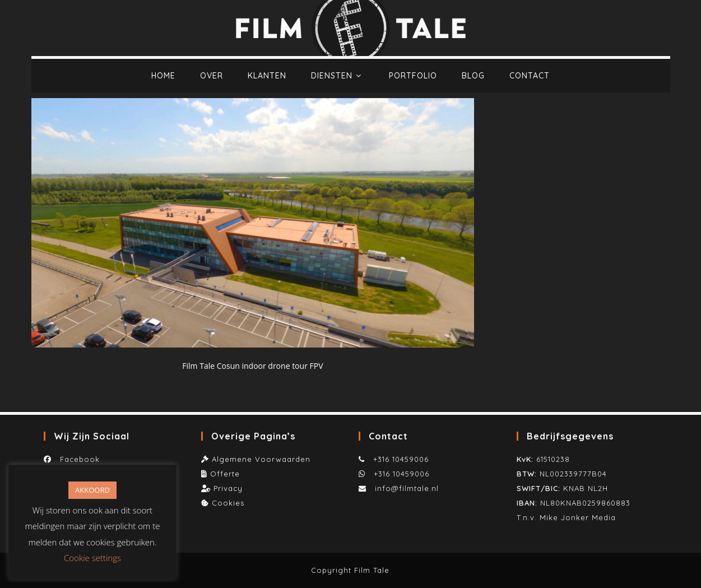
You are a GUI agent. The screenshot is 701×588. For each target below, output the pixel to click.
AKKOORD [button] (92, 490)
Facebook (77, 459)
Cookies (228, 503)
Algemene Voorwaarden (261, 459)
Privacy (228, 488)
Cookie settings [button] (92, 558)
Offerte (225, 474)
